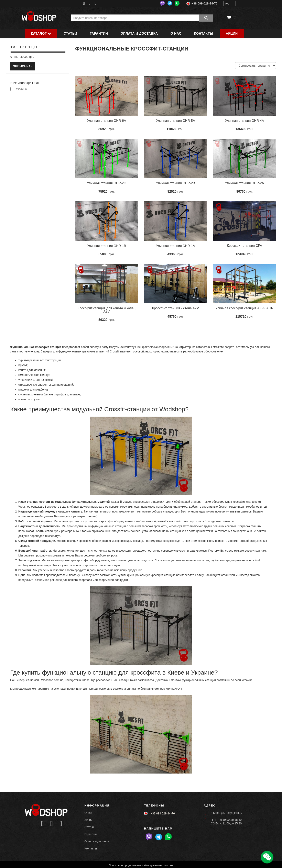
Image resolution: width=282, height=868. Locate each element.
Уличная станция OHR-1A (176, 246)
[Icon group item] (42, 824)
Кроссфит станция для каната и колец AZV (107, 310)
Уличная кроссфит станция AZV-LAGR (245, 308)
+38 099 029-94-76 (204, 3)
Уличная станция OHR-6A (106, 121)
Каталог (39, 33)
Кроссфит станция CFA (245, 246)
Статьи (70, 33)
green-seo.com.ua (162, 865)
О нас (176, 33)
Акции (232, 33)
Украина (19, 89)
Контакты (204, 33)
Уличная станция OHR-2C (107, 183)
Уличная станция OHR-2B (176, 183)
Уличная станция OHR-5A (176, 121)
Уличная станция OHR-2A (244, 183)
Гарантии (99, 33)
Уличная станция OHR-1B (106, 246)
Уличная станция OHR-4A (244, 121)
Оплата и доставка (139, 33)
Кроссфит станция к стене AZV (175, 308)
